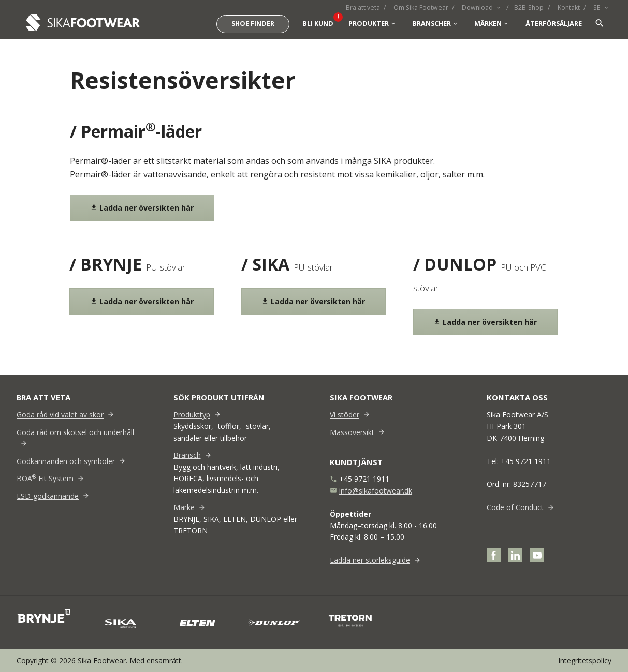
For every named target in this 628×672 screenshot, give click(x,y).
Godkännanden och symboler (66, 461)
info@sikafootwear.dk (376, 491)
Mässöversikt (352, 432)
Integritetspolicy (585, 660)
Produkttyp (192, 415)
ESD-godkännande (48, 496)
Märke (184, 507)
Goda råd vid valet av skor (60, 415)
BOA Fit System (45, 478)
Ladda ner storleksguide (370, 560)
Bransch (187, 455)
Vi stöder (345, 415)
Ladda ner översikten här (142, 208)
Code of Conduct (515, 507)
